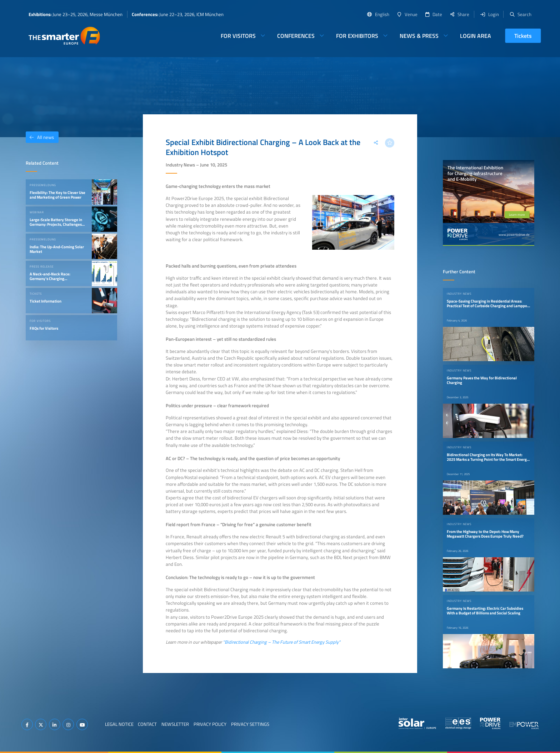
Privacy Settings (250, 724)
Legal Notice (119, 724)
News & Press (419, 36)
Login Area (476, 36)
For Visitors (238, 36)
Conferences (296, 36)
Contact (147, 724)
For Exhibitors (357, 36)
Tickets (523, 36)
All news (40, 137)
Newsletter (175, 724)
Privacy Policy (210, 724)
